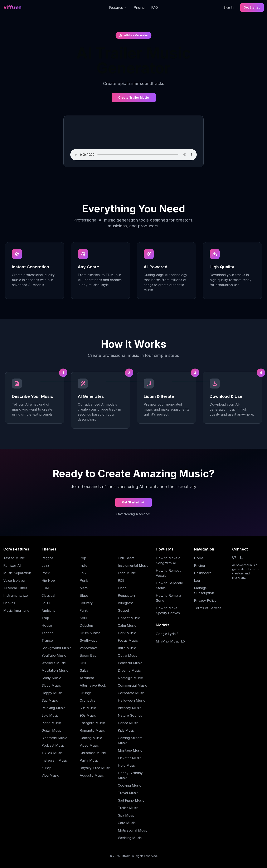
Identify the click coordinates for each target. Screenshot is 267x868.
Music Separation (17, 573)
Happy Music (52, 693)
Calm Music (127, 625)
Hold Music (127, 765)
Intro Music (127, 648)
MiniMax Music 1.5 (170, 641)
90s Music (88, 715)
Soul (83, 618)
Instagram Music (55, 760)
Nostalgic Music (130, 678)
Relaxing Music (53, 708)
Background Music (56, 648)
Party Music (89, 760)
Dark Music (127, 633)
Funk (84, 610)
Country (86, 603)
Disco (122, 588)
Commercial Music (132, 685)
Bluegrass (126, 603)
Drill (83, 663)
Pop (83, 558)
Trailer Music (128, 808)
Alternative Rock (93, 685)
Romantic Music (92, 730)
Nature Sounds (130, 715)
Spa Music (126, 815)
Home (199, 558)
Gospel (123, 610)
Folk (83, 573)
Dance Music (128, 723)
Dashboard (203, 573)
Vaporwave (89, 648)
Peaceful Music (130, 663)
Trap (45, 618)
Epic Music (50, 715)
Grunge (86, 693)
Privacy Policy (205, 600)
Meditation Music (55, 670)
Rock (46, 573)
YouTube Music (54, 655)
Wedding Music (130, 838)
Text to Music (14, 558)
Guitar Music (52, 730)
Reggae (47, 558)
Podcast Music (53, 745)
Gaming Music (91, 738)
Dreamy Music (129, 670)
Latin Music (127, 573)
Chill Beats (126, 558)
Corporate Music (131, 693)
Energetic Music (92, 723)
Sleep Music (51, 685)
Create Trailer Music (134, 98)
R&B (121, 580)
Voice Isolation (15, 580)
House (47, 625)
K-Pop (46, 768)
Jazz (45, 565)
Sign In (229, 7)
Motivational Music (133, 830)
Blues (84, 595)
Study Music (51, 678)
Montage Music (130, 750)
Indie (83, 565)
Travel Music (128, 793)
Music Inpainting (16, 610)
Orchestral (88, 700)
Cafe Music (127, 823)
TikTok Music (52, 753)
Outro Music (128, 655)
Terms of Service (208, 608)
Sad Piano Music (131, 800)
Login (198, 580)
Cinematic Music (54, 738)
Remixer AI (12, 565)
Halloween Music (132, 700)
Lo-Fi (46, 603)
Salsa (84, 670)
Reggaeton (126, 595)
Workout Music (54, 663)
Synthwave (89, 640)
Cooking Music (130, 785)
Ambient (48, 610)
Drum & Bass (90, 633)
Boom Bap (88, 655)
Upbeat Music (129, 618)
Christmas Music (93, 753)
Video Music (89, 745)
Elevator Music (130, 758)
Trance (47, 640)
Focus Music (128, 640)
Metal (84, 588)
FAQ (155, 7)
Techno (48, 633)
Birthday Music (130, 708)
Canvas (9, 603)
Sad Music (50, 700)
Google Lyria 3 (167, 634)
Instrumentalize (16, 595)
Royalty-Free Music (95, 768)
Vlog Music (50, 775)
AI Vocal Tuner (15, 588)
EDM (45, 588)
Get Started (252, 7)
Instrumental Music (133, 565)
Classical (48, 595)
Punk (84, 580)
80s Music (88, 708)
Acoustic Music (92, 775)
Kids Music (126, 730)
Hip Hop (48, 580)
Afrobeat (87, 678)
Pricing (139, 7)
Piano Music (51, 723)
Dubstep (86, 625)
